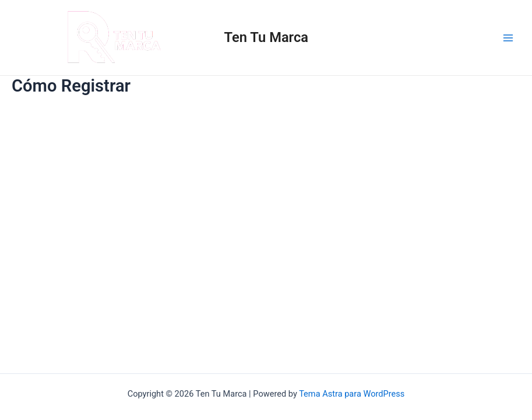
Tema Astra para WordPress (352, 394)
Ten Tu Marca (266, 37)
